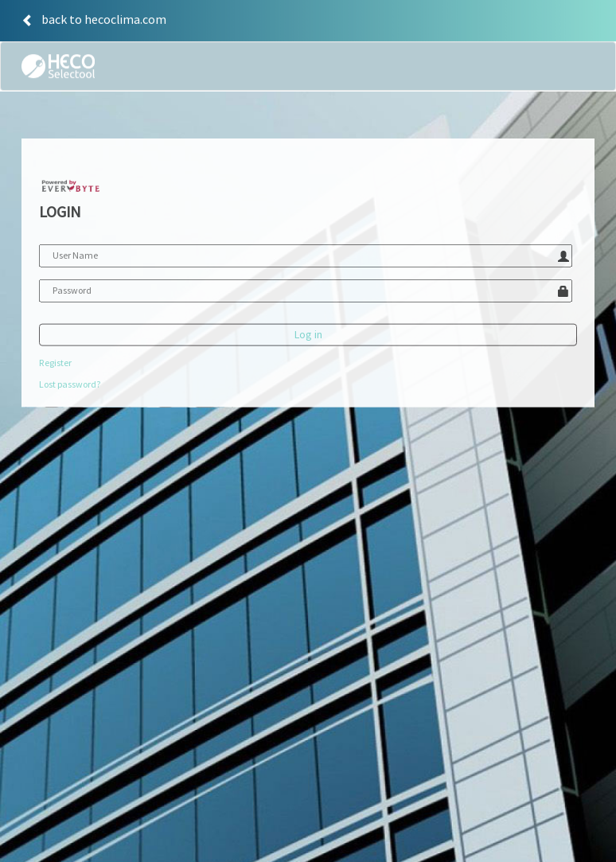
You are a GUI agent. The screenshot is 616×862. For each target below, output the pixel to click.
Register (55, 365)
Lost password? (70, 386)
